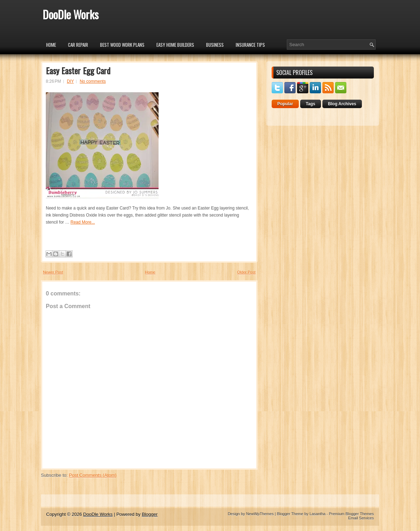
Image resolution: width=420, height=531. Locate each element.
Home (51, 45)
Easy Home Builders (175, 45)
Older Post (246, 272)
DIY (70, 81)
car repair (78, 45)
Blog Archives (342, 104)
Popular (285, 104)
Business (215, 45)
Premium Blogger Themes (351, 514)
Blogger (150, 514)
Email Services (361, 518)
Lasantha (317, 514)
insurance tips (250, 45)
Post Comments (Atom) (93, 475)
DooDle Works (71, 14)
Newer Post (53, 272)
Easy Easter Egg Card (78, 70)
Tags (311, 104)
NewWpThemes (260, 514)
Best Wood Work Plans (122, 45)
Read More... (83, 222)
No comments (93, 81)
